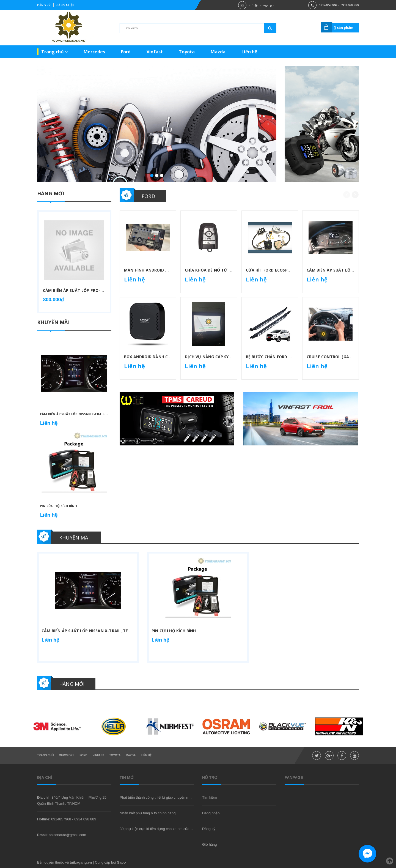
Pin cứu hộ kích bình (59, 506)
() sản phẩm (343, 28)
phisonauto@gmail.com (67, 835)
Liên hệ (249, 52)
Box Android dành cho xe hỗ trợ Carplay (170, 357)
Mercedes (94, 52)
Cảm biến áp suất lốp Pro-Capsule (80, 290)
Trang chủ (54, 52)
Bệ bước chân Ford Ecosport (278, 357)
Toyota (187, 52)
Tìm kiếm (209, 797)
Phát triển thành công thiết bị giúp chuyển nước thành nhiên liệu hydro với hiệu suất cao (189, 797)
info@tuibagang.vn (263, 5)
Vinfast (155, 52)
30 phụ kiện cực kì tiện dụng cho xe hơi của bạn (158, 829)
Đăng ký (44, 5)
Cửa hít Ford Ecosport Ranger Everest (288, 270)
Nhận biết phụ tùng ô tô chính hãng (148, 813)
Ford (126, 52)
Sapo (122, 862)
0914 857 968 (328, 5)
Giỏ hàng (210, 844)
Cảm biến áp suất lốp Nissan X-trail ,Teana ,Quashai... (88, 414)
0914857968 (61, 819)
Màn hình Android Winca (151, 270)
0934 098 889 (350, 5)
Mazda (218, 52)
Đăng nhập (65, 5)
